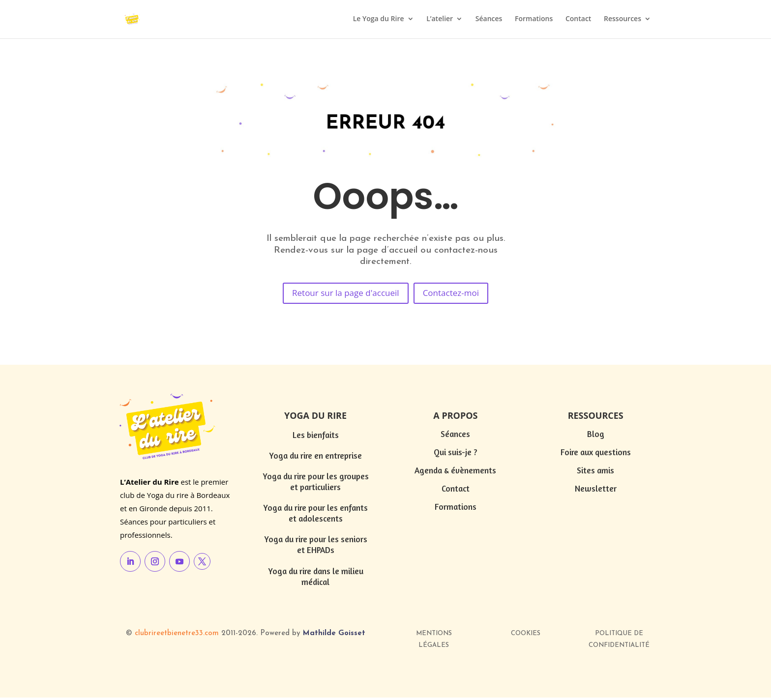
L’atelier (440, 20)
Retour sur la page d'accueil (341, 294)
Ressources (623, 20)
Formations (534, 20)
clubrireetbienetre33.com (177, 636)
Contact (578, 20)
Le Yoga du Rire (379, 20)
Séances (489, 20)
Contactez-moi (458, 294)
